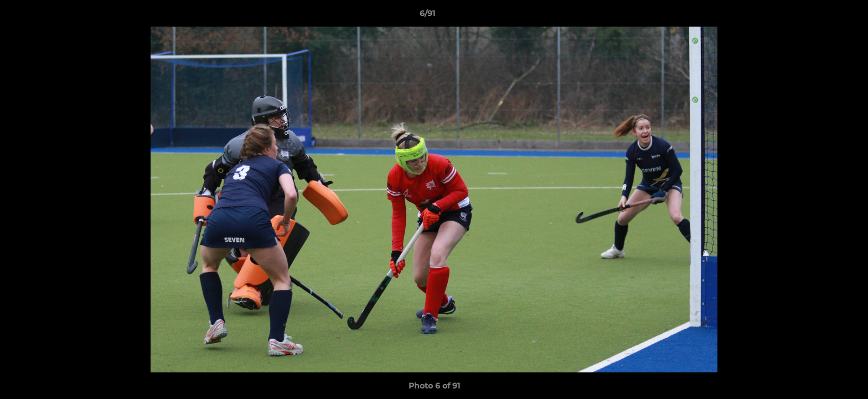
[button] (821, 16)
